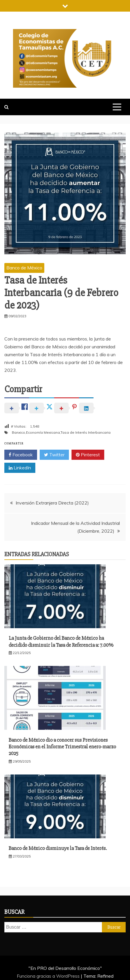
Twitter (54, 455)
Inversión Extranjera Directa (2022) (52, 503)
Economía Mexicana (43, 432)
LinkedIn (20, 468)
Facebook (21, 455)
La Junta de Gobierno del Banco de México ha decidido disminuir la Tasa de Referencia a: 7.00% (61, 641)
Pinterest (88, 455)
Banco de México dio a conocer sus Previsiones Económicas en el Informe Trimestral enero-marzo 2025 (62, 747)
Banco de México (24, 268)
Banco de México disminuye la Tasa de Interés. (58, 848)
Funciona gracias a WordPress (49, 976)
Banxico (19, 432)
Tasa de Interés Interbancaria (86, 432)
